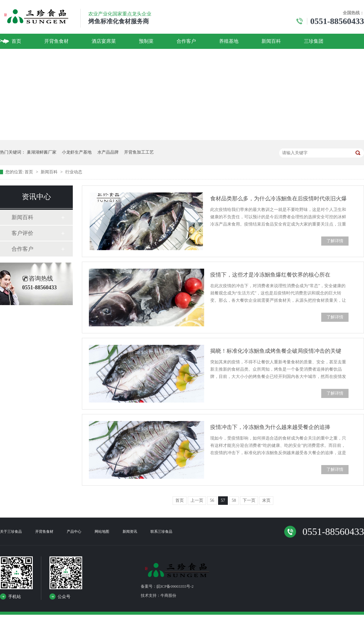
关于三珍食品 (11, 532)
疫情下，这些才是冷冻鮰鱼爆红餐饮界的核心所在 (270, 275)
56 (212, 500)
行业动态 (74, 172)
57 (223, 500)
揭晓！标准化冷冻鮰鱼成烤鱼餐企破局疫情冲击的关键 (276, 351)
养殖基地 (229, 41)
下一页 (249, 500)
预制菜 (146, 41)
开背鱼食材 (56, 41)
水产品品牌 (108, 152)
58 (234, 500)
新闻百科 (271, 41)
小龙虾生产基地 (77, 152)
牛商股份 (168, 595)
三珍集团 (314, 41)
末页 (266, 500)
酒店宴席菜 (104, 41)
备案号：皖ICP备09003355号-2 (167, 586)
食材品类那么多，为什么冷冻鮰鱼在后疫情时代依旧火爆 (278, 199)
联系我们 (21, 56)
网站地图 (102, 532)
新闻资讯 (130, 532)
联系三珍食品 (161, 532)
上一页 (197, 500)
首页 (16, 41)
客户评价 (22, 233)
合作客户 (186, 41)
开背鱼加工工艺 (139, 152)
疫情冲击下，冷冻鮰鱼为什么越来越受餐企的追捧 (270, 427)
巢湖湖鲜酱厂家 (42, 152)
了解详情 (335, 241)
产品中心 (74, 532)
